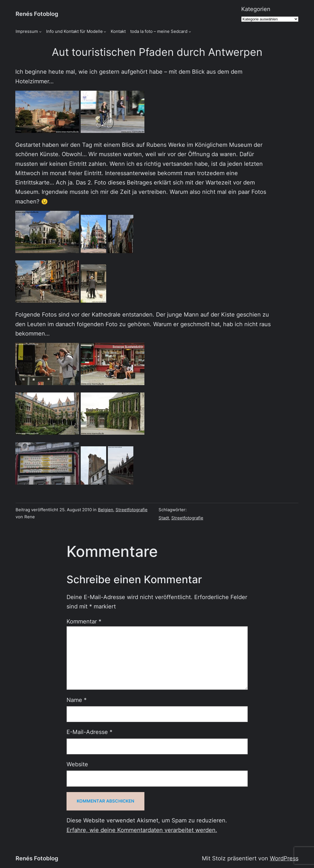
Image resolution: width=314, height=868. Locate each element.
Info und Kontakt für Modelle (74, 31)
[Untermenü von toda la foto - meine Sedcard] (190, 32)
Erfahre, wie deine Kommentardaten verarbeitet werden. (142, 830)
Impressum (27, 31)
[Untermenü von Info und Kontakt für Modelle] (105, 32)
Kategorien (256, 9)
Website (77, 764)
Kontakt (118, 31)
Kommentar (84, 621)
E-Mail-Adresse (89, 732)
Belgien (106, 510)
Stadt (164, 518)
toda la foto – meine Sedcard (159, 31)
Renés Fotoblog (37, 14)
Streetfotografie (132, 510)
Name (77, 700)
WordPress (284, 858)
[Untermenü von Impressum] (40, 32)
